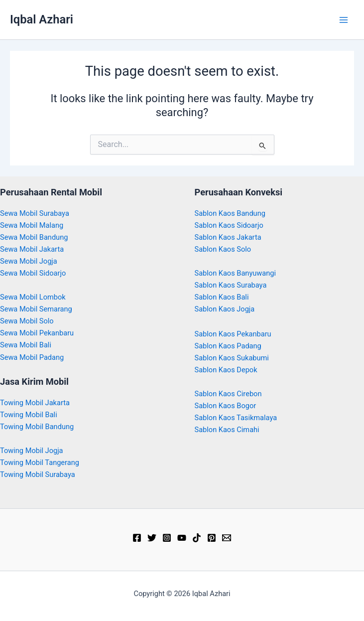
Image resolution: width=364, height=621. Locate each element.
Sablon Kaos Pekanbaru (233, 334)
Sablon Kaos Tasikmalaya (236, 418)
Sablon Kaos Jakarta (228, 237)
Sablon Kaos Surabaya (231, 285)
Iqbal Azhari (42, 19)
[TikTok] (197, 538)
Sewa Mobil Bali (26, 345)
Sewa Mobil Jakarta (32, 249)
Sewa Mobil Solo (27, 321)
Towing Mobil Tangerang (40, 463)
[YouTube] (182, 538)
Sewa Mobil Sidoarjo (33, 273)
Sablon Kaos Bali (222, 297)
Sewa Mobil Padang (32, 357)
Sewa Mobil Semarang (36, 309)
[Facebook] (137, 538)
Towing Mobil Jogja (32, 451)
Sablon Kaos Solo (223, 249)
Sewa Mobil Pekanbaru (37, 333)
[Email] (227, 538)
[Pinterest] (212, 538)
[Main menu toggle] (344, 20)
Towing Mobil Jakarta (35, 403)
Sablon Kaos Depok (226, 370)
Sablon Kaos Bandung (230, 213)
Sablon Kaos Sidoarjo (229, 225)
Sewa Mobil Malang (32, 225)
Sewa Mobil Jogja (29, 261)
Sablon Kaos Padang (228, 346)
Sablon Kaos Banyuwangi (236, 273)
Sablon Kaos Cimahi (227, 430)
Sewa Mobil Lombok (33, 297)
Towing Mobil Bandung (37, 427)
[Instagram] (167, 538)
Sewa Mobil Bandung (34, 237)
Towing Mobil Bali (29, 415)
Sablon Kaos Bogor (226, 406)
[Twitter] (152, 538)
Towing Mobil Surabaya (38, 474)
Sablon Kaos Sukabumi (232, 358)
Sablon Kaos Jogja (225, 309)
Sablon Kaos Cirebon (228, 394)
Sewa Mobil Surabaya (35, 213)
